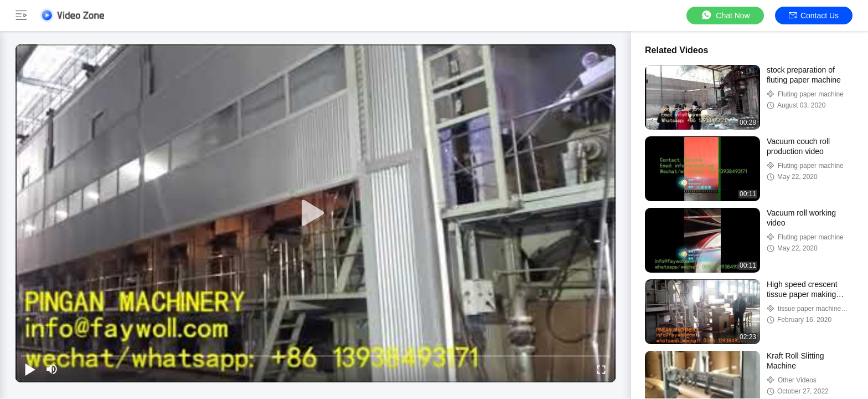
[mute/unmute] (52, 369)
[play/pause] (30, 369)
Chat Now (725, 15)
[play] (316, 213)
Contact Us (814, 16)
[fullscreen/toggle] (601, 369)
